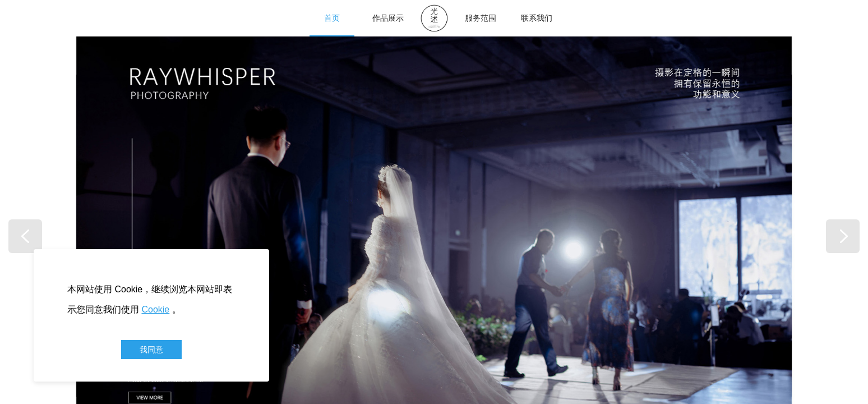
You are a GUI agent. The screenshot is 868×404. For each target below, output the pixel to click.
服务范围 (481, 18)
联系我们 (537, 18)
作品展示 (388, 18)
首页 (332, 18)
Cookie (155, 309)
